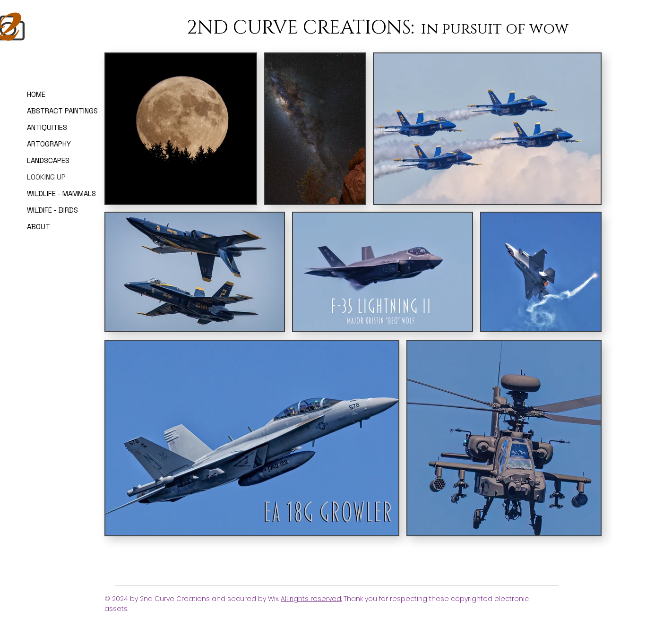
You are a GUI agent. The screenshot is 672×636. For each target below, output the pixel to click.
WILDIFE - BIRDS (52, 210)
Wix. (274, 599)
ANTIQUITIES (47, 127)
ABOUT (39, 227)
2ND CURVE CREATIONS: (303, 28)
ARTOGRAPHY (49, 144)
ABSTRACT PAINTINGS (55, 111)
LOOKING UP (46, 177)
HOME (36, 94)
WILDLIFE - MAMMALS (55, 193)
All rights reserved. (311, 599)
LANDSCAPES (48, 160)
